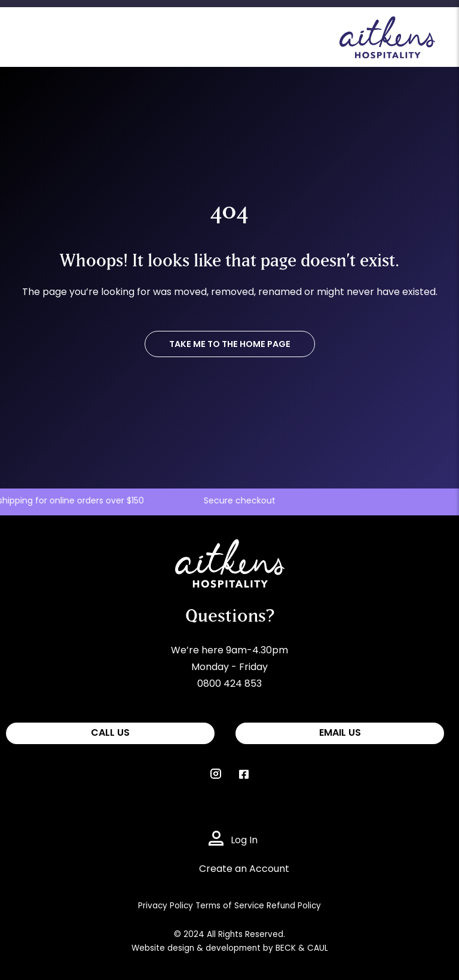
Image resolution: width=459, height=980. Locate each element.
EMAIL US (340, 733)
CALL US (110, 733)
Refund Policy (294, 906)
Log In (244, 841)
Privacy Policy (166, 906)
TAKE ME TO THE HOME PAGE (230, 345)
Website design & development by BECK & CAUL (230, 949)
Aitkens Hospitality (218, 548)
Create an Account (244, 870)
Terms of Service (230, 906)
